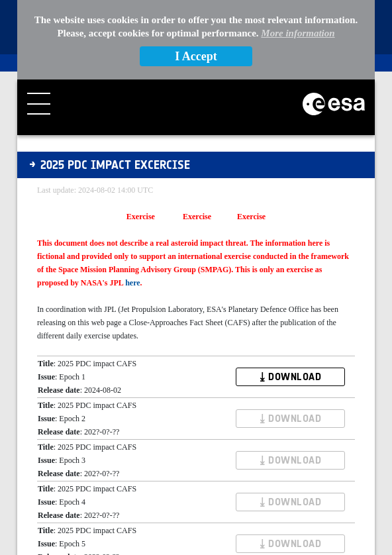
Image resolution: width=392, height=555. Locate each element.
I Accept (196, 56)
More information (298, 33)
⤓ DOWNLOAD (290, 377)
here (132, 283)
